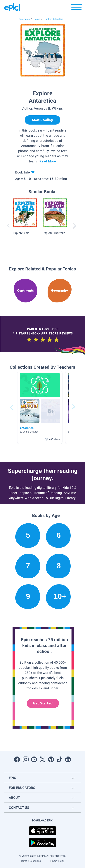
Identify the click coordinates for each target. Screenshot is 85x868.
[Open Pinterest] (51, 759)
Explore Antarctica (54, 19)
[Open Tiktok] (60, 759)
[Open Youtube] (34, 759)
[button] (40, 407)
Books (37, 19)
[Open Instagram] (26, 759)
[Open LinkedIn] (68, 759)
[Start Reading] (42, 120)
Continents (24, 19)
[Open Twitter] (43, 759)
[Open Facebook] (17, 759)
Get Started (43, 703)
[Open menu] (76, 8)
